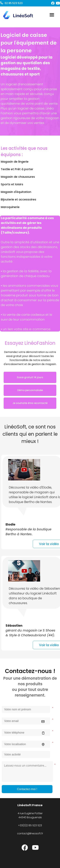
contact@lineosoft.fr (30, 833)
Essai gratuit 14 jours (30, 377)
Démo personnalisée (30, 390)
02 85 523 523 (13, 3)
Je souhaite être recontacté (30, 403)
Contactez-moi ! (27, 789)
